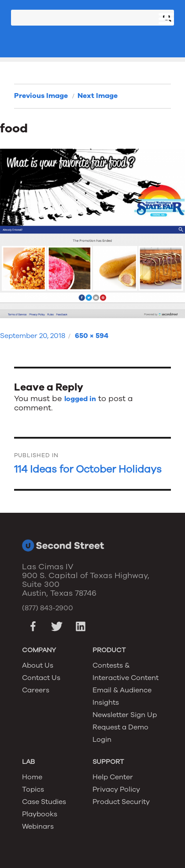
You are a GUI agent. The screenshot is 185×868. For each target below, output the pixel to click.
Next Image (98, 96)
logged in (80, 399)
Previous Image (41, 96)
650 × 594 (92, 336)
